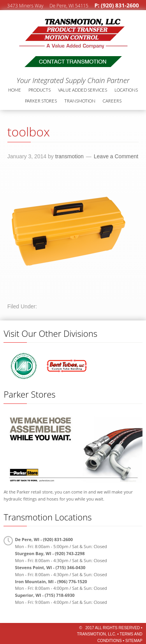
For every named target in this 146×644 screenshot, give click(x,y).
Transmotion (57, 30)
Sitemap (134, 641)
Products (40, 90)
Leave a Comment (116, 156)
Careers (112, 101)
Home (15, 90)
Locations (126, 90)
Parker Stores (41, 101)
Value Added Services (83, 90)
